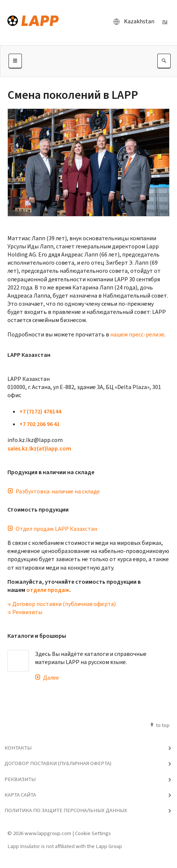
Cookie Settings (93, 833)
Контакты (18, 748)
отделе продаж (48, 590)
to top (159, 725)
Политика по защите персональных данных (66, 810)
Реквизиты (20, 779)
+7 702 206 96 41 (40, 424)
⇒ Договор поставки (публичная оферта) (62, 604)
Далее (47, 678)
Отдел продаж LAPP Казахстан (52, 529)
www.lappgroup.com (48, 833)
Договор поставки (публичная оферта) (58, 763)
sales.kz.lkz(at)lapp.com (39, 448)
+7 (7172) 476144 (40, 411)
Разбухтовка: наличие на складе (54, 491)
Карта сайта (20, 795)
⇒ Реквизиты (25, 612)
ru (165, 21)
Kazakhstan (132, 21)
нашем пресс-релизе (137, 334)
